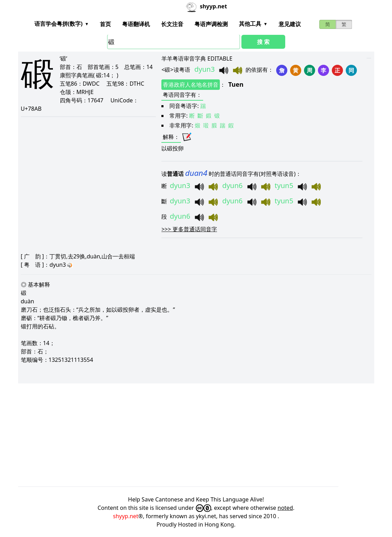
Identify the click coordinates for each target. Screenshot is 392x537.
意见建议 (290, 24)
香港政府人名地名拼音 (191, 85)
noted (285, 508)
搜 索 (263, 42)
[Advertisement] (196, 435)
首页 (105, 24)
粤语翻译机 (136, 24)
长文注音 (172, 24)
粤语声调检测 (211, 24)
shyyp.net (126, 516)
